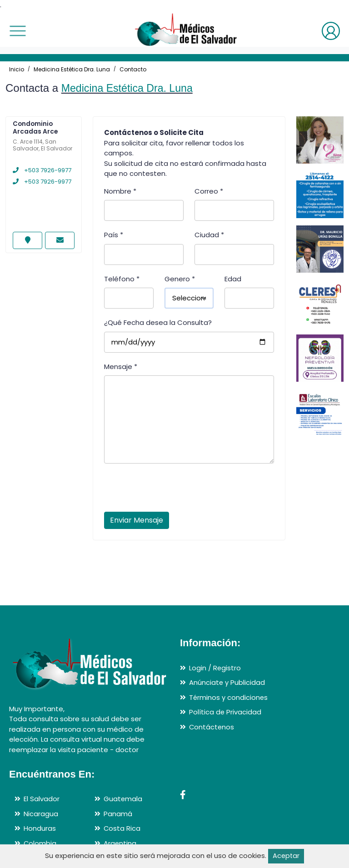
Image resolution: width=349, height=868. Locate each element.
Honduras (40, 828)
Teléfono (122, 279)
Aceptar (286, 856)
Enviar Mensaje (137, 520)
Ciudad (209, 235)
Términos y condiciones (229, 697)
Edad (233, 279)
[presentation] (173, 490)
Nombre (120, 191)
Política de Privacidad (225, 712)
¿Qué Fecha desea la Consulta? (158, 322)
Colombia (40, 843)
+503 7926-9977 (42, 170)
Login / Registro (215, 668)
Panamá (118, 814)
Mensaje (121, 367)
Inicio (17, 69)
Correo (209, 191)
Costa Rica (122, 828)
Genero (180, 279)
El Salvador (42, 799)
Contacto (133, 69)
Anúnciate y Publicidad (227, 682)
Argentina (120, 843)
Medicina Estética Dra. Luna (72, 69)
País (114, 235)
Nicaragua (41, 814)
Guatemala (123, 799)
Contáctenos (212, 727)
